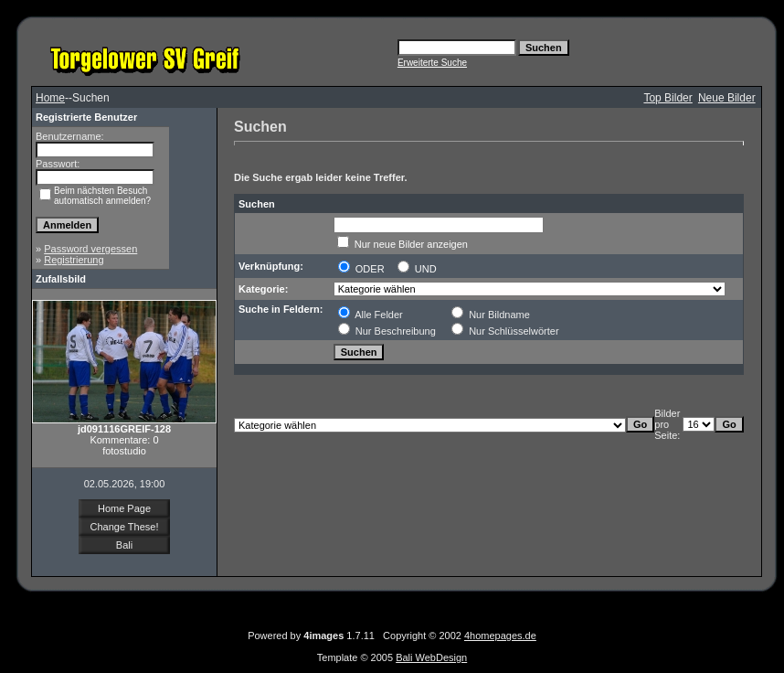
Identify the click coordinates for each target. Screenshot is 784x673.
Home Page (124, 508)
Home (50, 98)
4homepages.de (500, 636)
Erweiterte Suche (432, 63)
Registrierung (74, 260)
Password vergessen (90, 249)
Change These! (124, 527)
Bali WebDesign (431, 657)
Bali (124, 545)
